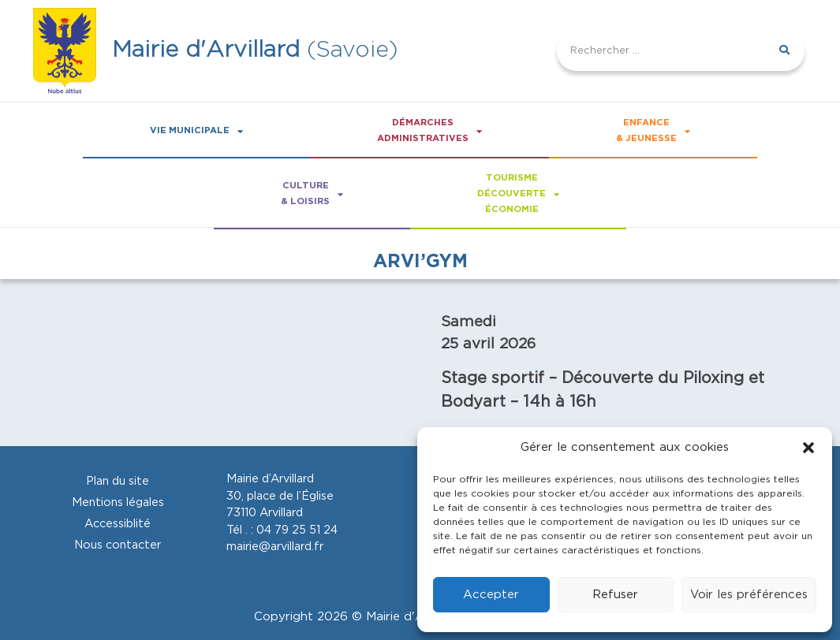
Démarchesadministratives (429, 131)
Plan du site (118, 481)
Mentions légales (118, 502)
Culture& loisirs (312, 194)
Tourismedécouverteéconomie (518, 193)
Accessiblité (118, 524)
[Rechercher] (785, 51)
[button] (808, 448)
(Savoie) (255, 50)
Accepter (491, 595)
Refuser (615, 595)
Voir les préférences (749, 595)
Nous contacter (118, 545)
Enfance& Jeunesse (653, 131)
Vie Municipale (196, 132)
